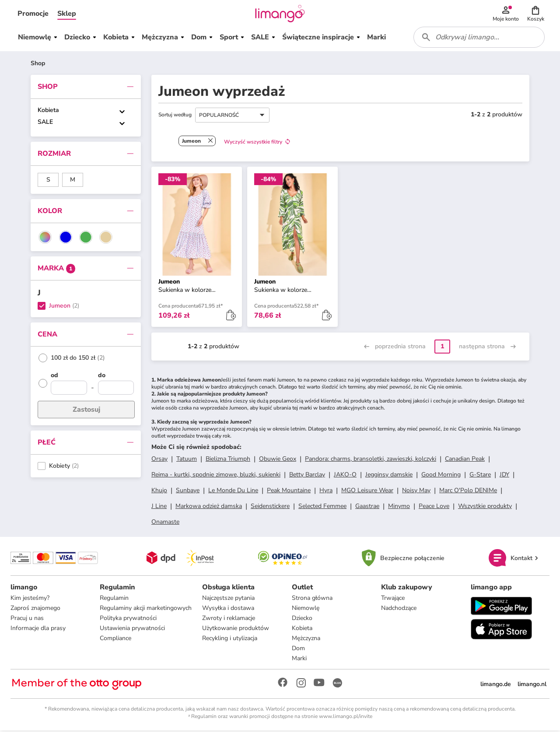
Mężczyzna (306, 640)
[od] (69, 378)
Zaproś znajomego (35, 610)
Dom (298, 650)
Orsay (159, 460)
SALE (45, 123)
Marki (299, 660)
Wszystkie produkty (485, 507)
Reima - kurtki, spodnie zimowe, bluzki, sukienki (216, 476)
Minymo (399, 507)
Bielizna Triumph (228, 460)
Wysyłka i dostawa (228, 610)
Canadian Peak (465, 460)
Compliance (115, 640)
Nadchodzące (399, 610)
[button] (33, 14)
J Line (159, 507)
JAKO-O (345, 476)
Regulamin (114, 600)
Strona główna (312, 600)
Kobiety (59, 468)
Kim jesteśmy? (30, 600)
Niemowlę (306, 610)
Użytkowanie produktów (236, 630)
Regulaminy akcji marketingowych (146, 610)
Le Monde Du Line (233, 492)
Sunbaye (188, 492)
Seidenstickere (270, 507)
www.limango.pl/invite (346, 718)
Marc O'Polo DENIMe (468, 492)
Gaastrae (367, 507)
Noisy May (416, 492)
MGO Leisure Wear (367, 492)
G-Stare (480, 476)
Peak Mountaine (289, 492)
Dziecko (302, 620)
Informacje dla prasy (38, 630)
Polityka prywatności (128, 620)
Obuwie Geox (278, 460)
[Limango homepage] (280, 14)
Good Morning (441, 476)
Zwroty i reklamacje (229, 620)
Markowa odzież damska (209, 507)
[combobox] (479, 39)
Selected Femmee (322, 507)
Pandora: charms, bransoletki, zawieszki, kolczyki (371, 460)
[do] (116, 378)
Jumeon (60, 307)
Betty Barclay (307, 476)
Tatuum (187, 460)
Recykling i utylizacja (230, 640)
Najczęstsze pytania (228, 600)
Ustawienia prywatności (132, 630)
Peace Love (434, 507)
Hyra (326, 492)
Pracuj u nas (27, 620)
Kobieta (48, 111)
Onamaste (165, 523)
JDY (504, 476)
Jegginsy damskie (389, 476)
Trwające (393, 600)
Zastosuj (86, 411)
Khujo (159, 492)
